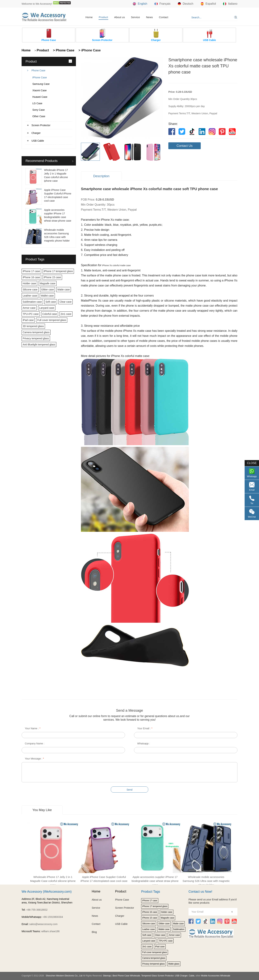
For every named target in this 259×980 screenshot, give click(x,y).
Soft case (51, 302)
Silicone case (30, 290)
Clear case (66, 302)
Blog (94, 932)
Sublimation (179, 929)
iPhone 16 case (31, 277)
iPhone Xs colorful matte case (116, 265)
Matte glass (174, 964)
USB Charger (181, 976)
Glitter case (48, 290)
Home (89, 17)
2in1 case (66, 314)
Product (103, 17)
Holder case (29, 283)
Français (163, 4)
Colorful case (50, 314)
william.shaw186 (50, 931)
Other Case (39, 116)
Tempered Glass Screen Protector (157, 976)
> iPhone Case (89, 50)
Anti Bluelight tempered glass (39, 345)
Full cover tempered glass (52, 320)
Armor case (29, 308)
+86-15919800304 (53, 917)
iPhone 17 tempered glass (58, 271)
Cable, (192, 976)
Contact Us (184, 146)
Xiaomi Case (39, 90)
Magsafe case (48, 283)
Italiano (230, 4)
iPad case (28, 320)
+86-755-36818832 (37, 910)
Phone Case (38, 70)
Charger (36, 133)
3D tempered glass (33, 326)
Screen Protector (41, 125)
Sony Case (38, 110)
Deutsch (186, 4)
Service (135, 17)
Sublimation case (32, 302)
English (140, 4)
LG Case (37, 103)
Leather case (30, 296)
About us (120, 17)
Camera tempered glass (36, 332)
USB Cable (38, 141)
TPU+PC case (31, 314)
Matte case (63, 290)
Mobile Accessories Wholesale (215, 976)
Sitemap (107, 976)
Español (208, 4)
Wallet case (47, 296)
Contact (163, 17)
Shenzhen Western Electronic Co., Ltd (64, 976)
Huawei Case (40, 97)
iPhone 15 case (52, 277)
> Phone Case (63, 50)
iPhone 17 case (31, 271)
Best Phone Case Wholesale (126, 976)
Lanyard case (47, 308)
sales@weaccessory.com (43, 924)
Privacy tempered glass (36, 338)
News (149, 17)
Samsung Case (41, 84)
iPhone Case (40, 77)
